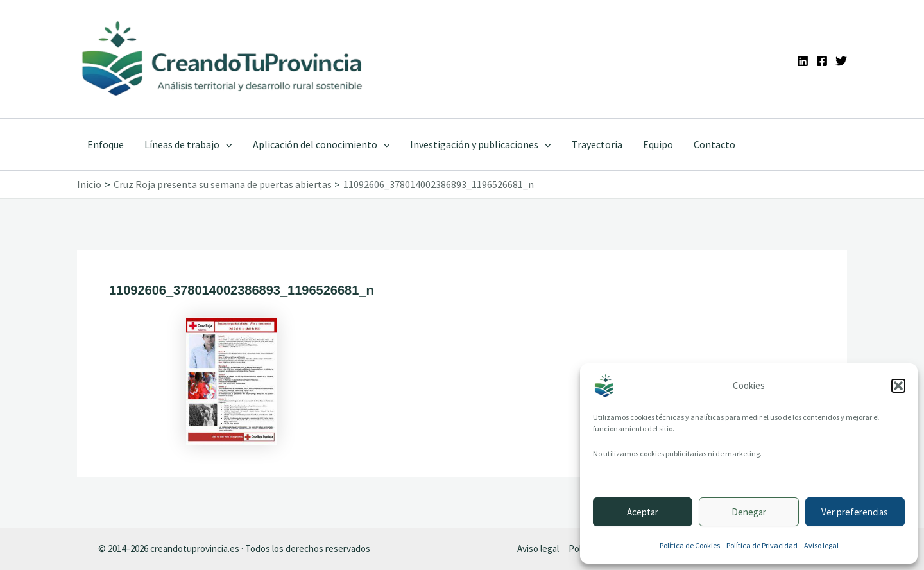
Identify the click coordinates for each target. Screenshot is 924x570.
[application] (226, 144)
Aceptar (643, 512)
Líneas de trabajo (188, 144)
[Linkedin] (803, 61)
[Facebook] (822, 61)
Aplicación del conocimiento (321, 144)
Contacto (714, 144)
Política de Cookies (690, 545)
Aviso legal (821, 545)
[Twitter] (841, 61)
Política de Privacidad (762, 545)
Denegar (749, 512)
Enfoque (106, 144)
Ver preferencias (855, 512)
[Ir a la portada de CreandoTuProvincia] (223, 59)
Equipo (658, 144)
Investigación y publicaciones (481, 144)
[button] (898, 386)
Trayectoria (597, 144)
